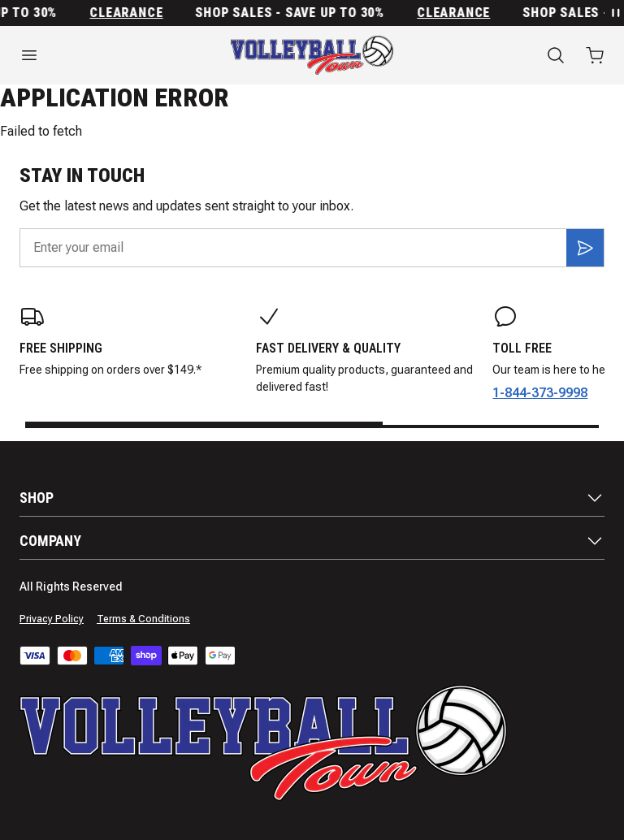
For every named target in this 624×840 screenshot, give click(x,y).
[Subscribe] (585, 248)
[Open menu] (104, 55)
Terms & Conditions (143, 619)
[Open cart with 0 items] (595, 55)
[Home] (312, 55)
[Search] (556, 55)
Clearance (132, 13)
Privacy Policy (52, 619)
